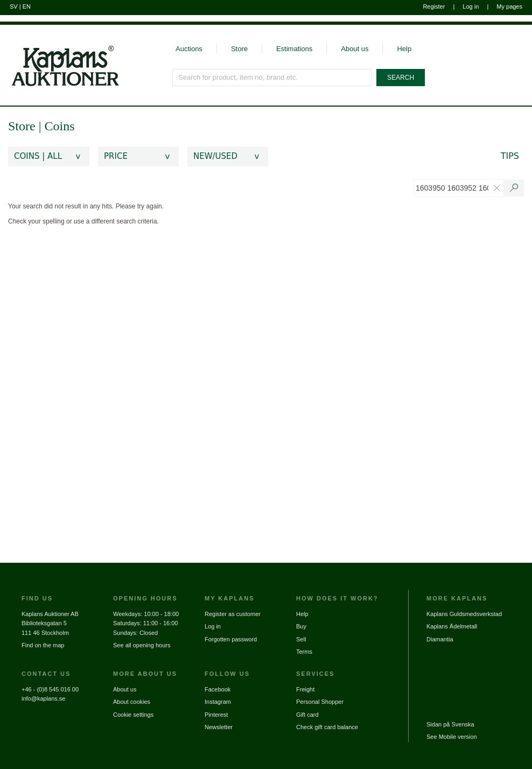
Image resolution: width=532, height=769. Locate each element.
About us (355, 49)
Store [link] (22, 126)
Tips (510, 156)
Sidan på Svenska (450, 724)
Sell (301, 639)
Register (434, 6)
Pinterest (216, 715)
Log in (471, 6)
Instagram (218, 702)
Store (239, 49)
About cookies (132, 702)
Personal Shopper (320, 702)
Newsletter (219, 727)
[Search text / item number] (514, 188)
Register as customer (233, 614)
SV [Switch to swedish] (14, 6)
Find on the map (43, 645)
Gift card (307, 715)
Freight (305, 689)
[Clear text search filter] (497, 188)
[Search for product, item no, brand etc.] (272, 78)
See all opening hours (142, 645)
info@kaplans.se (44, 698)
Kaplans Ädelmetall (452, 626)
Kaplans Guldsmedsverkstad (464, 614)
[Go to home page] (59, 56)
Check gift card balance (327, 727)
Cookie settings (133, 715)
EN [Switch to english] (27, 6)
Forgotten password (231, 639)
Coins (59, 126)
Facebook (218, 689)
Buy (301, 626)
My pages (509, 6)
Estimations (294, 49)
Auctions (189, 49)
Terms (304, 652)
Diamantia (440, 639)
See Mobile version (452, 737)
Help (404, 49)
